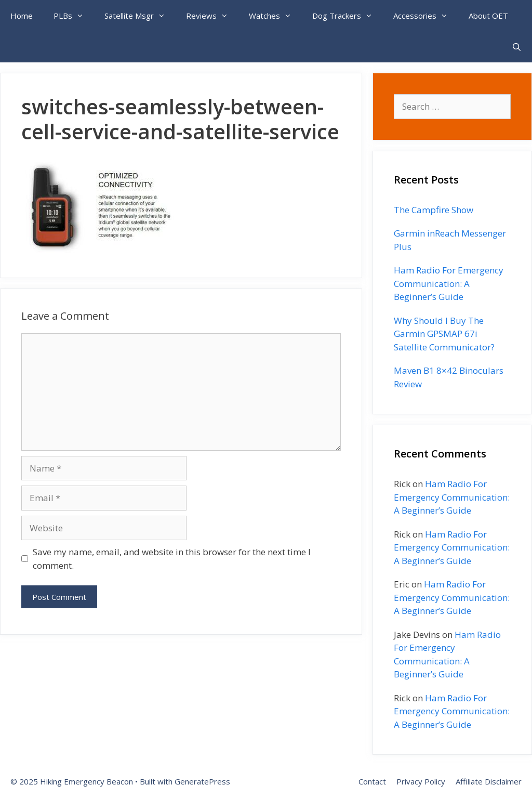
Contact (372, 781)
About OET (488, 16)
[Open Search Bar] (517, 47)
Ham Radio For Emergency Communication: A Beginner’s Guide (449, 283)
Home (22, 16)
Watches (275, 16)
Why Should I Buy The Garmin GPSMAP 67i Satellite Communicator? (444, 334)
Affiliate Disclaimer (489, 781)
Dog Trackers (348, 16)
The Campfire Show (434, 210)
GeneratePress (202, 781)
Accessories (426, 16)
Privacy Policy (421, 781)
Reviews (212, 16)
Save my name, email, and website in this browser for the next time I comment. (172, 559)
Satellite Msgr (140, 16)
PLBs (74, 16)
